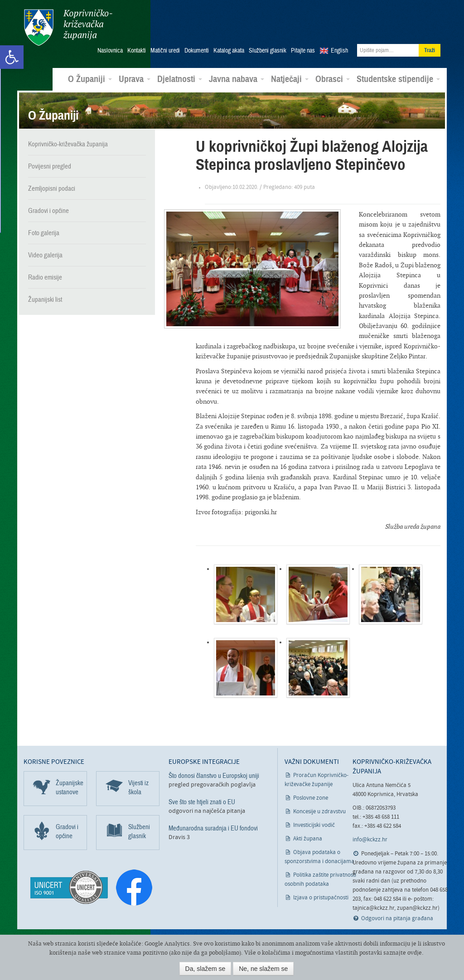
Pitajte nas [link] (303, 50)
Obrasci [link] (333, 79)
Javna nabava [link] (237, 79)
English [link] (339, 50)
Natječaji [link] (290, 79)
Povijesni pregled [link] (50, 166)
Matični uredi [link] (165, 50)
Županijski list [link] (45, 299)
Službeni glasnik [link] (268, 50)
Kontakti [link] (137, 50)
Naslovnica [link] (110, 50)
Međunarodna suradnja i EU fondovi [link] (213, 828)
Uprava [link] (135, 79)
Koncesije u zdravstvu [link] (319, 811)
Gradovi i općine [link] (48, 210)
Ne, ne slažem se (263, 969)
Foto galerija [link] (44, 232)
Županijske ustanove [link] (70, 787)
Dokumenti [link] (197, 50)
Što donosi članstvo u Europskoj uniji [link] (214, 775)
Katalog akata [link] (229, 50)
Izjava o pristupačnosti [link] (321, 897)
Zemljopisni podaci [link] (52, 188)
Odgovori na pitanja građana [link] (397, 918)
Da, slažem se (205, 969)
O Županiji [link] (90, 79)
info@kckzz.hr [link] (370, 839)
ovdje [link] (415, 953)
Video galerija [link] (45, 255)
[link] (12, 57)
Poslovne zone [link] (311, 798)
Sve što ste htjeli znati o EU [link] (202, 801)
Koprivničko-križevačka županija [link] (68, 27)
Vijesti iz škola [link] (138, 787)
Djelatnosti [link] (180, 79)
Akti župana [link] (308, 838)
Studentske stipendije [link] (398, 79)
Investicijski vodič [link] (314, 825)
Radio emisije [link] (45, 277)
